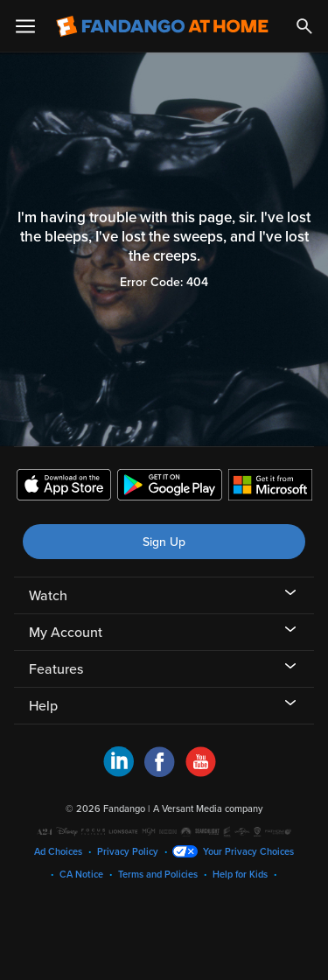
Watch (48, 596)
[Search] (304, 26)
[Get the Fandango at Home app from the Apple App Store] (64, 487)
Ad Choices (58, 852)
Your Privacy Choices (248, 852)
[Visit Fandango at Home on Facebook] (160, 773)
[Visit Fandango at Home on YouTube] (201, 773)
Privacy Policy (128, 852)
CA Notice (81, 875)
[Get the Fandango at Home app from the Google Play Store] (170, 487)
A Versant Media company (208, 809)
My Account (66, 633)
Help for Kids (240, 875)
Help (43, 706)
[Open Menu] (25, 26)
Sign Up (164, 542)
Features (56, 669)
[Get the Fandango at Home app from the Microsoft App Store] (270, 487)
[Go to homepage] (162, 26)
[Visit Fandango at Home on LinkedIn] (119, 773)
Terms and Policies (158, 875)
